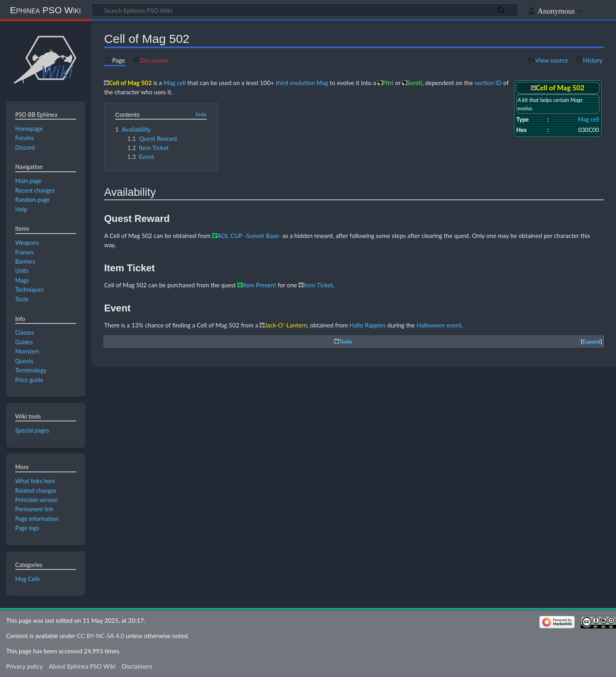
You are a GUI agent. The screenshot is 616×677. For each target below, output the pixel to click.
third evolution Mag (302, 83)
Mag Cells (28, 579)
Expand (591, 342)
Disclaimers (137, 666)
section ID (488, 83)
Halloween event (439, 325)
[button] (592, 342)
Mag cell (589, 119)
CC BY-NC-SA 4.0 (100, 636)
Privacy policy (24, 666)
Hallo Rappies (368, 325)
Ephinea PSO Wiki (46, 10)
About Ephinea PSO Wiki (82, 666)
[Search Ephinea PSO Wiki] (305, 10)
